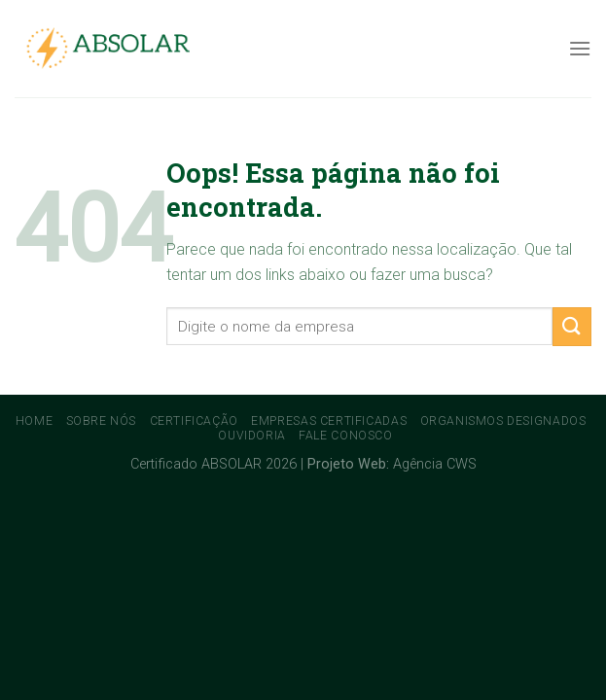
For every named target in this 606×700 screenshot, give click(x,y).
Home (34, 421)
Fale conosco (345, 436)
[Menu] (580, 48)
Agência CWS (435, 464)
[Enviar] (572, 326)
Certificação (194, 421)
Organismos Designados (503, 421)
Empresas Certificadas (329, 421)
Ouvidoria (252, 436)
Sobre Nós (102, 421)
